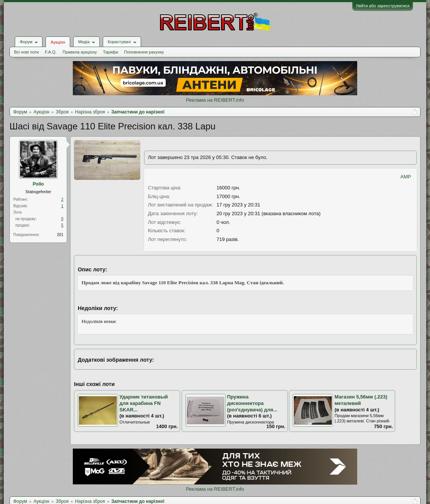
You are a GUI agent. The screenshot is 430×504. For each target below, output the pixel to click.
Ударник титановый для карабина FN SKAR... (144, 403)
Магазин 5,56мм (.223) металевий (361, 400)
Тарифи (111, 52)
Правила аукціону (80, 52)
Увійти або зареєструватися (383, 6)
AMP (406, 177)
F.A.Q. (51, 52)
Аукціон (58, 42)
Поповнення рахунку (144, 52)
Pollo (38, 184)
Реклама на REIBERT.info (215, 100)
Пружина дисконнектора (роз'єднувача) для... (252, 403)
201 (60, 235)
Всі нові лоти (26, 52)
